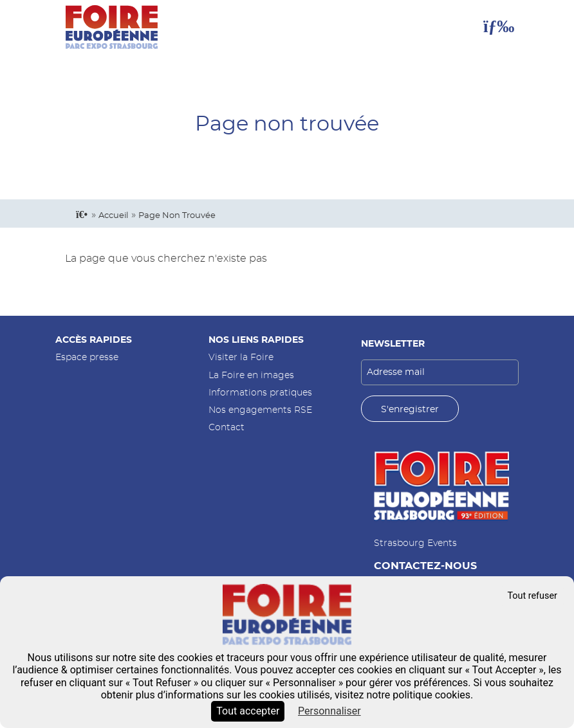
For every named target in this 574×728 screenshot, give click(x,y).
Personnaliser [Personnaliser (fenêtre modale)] (329, 711)
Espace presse (87, 357)
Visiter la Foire (241, 357)
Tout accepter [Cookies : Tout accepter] (248, 711)
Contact (227, 427)
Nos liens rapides (256, 340)
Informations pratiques (260, 393)
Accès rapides (94, 340)
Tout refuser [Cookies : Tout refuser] (532, 596)
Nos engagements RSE (260, 410)
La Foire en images (251, 375)
